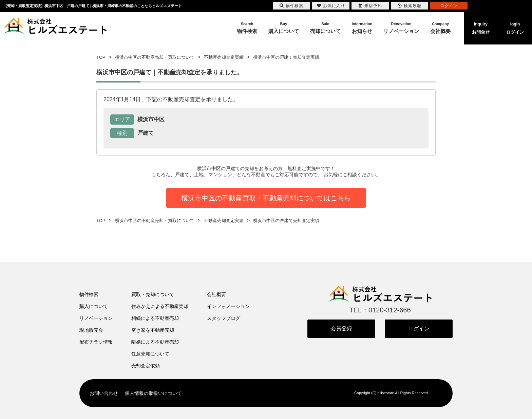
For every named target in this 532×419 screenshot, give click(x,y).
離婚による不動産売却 (155, 342)
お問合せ (481, 28)
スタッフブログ (224, 318)
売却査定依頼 (146, 366)
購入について (94, 306)
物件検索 (89, 294)
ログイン (515, 28)
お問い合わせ (104, 393)
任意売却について (150, 354)
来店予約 (370, 6)
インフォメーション (228, 306)
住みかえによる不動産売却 (160, 306)
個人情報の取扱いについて (153, 393)
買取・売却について (153, 294)
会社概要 (216, 294)
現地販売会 (91, 330)
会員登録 (341, 329)
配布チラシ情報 (96, 342)
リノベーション (96, 318)
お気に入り (331, 6)
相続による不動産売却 (155, 318)
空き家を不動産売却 (153, 330)
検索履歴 (410, 6)
